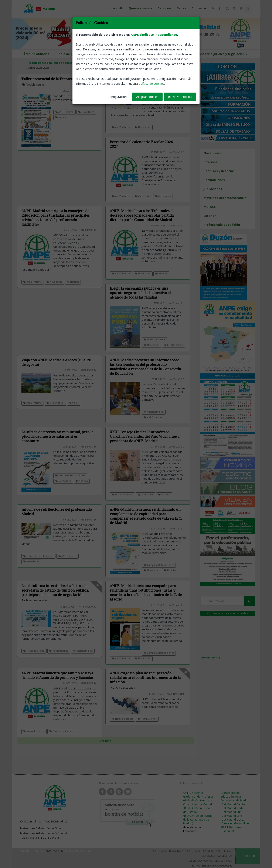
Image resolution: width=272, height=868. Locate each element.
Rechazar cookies (180, 97)
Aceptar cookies (147, 97)
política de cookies (152, 84)
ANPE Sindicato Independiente (154, 35)
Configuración (117, 97)
